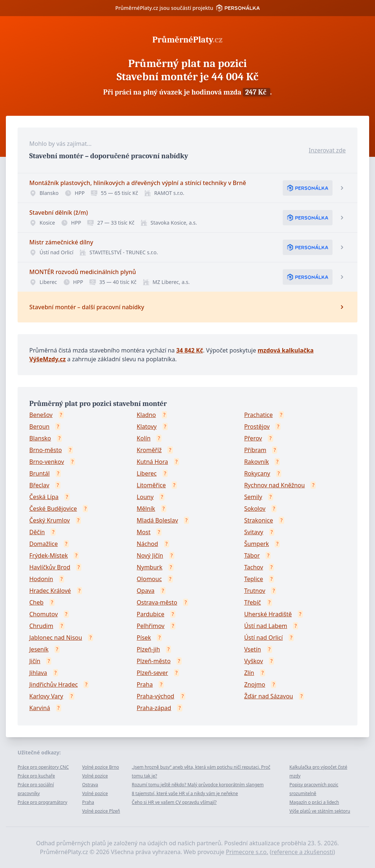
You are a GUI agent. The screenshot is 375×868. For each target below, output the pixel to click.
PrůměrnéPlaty (187, 40)
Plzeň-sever (152, 673)
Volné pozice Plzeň (101, 811)
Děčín (37, 532)
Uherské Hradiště (268, 614)
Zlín (249, 673)
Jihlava (38, 673)
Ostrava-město (157, 602)
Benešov (41, 415)
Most (144, 532)
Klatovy (146, 426)
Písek (144, 638)
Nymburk (149, 567)
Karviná (40, 708)
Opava (145, 591)
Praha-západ (154, 708)
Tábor (252, 555)
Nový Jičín (150, 555)
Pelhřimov (151, 626)
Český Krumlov (50, 520)
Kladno (146, 415)
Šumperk (257, 544)
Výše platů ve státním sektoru (320, 811)
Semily (253, 497)
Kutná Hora (152, 462)
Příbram (255, 450)
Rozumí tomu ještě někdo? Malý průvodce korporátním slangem (198, 785)
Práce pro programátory (42, 802)
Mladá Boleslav (157, 520)
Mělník (146, 509)
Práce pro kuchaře (36, 776)
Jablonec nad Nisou (56, 638)
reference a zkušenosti (302, 852)
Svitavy (254, 532)
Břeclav (39, 485)
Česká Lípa (44, 497)
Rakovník (257, 462)
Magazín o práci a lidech (314, 802)
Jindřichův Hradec (53, 684)
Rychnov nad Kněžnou (275, 485)
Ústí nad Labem (266, 626)
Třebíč (253, 602)
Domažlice (44, 544)
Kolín (144, 438)
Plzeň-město (154, 661)
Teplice (254, 579)
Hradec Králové (50, 591)
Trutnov (255, 591)
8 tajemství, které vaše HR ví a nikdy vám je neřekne (185, 793)
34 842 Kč (190, 350)
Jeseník (39, 649)
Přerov (253, 438)
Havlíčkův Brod (50, 567)
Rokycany (257, 473)
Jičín (35, 661)
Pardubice (150, 614)
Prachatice (259, 415)
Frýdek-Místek (49, 555)
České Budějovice (53, 509)
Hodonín (41, 579)
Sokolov (255, 509)
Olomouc (149, 579)
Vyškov (254, 661)
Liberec (146, 473)
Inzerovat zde (327, 150)
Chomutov (44, 614)
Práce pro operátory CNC (43, 767)
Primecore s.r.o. (247, 852)
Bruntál (40, 473)
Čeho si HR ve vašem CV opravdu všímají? (174, 802)
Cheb (36, 602)
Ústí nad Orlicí (263, 638)
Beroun (39, 426)
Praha (145, 684)
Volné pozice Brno (101, 767)
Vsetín (253, 649)
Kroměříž (149, 450)
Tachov (254, 567)
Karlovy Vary (46, 696)
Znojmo (255, 684)
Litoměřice (151, 485)
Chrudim (41, 626)
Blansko (40, 438)
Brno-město (46, 450)
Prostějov (257, 426)
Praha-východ (155, 696)
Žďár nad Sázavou (269, 696)
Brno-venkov (47, 462)
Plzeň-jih (148, 649)
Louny (145, 497)
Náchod (147, 544)
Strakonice (259, 520)
